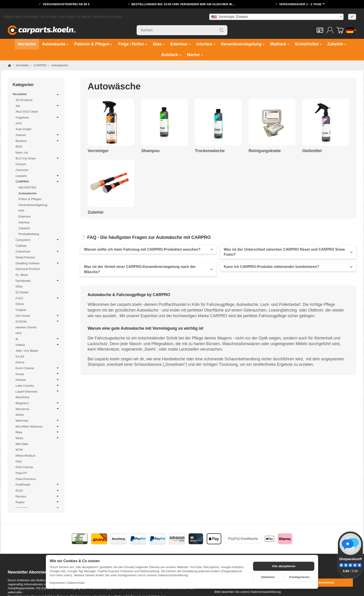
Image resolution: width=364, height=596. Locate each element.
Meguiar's (38, 403)
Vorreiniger (98, 151)
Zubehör (96, 212)
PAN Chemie (25, 467)
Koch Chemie (38, 368)
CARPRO (38, 181)
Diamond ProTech (28, 269)
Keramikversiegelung (33, 205)
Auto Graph (24, 129)
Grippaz (21, 310)
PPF (21, 211)
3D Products (24, 100)
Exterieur (25, 216)
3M (38, 106)
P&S (19, 461)
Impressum (57, 583)
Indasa (38, 345)
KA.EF (20, 357)
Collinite (21, 246)
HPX (19, 333)
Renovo (38, 496)
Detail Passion (26, 257)
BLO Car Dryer (38, 158)
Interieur (24, 222)
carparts (38, 176)
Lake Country (38, 386)
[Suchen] (182, 30)
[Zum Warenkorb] (340, 30)
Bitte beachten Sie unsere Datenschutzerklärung (248, 592)
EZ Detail (22, 292)
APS (19, 123)
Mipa (38, 432)
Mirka (38, 438)
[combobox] (276, 17)
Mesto (20, 415)
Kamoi (20, 362)
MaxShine (22, 397)
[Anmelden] (330, 30)
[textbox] (276, 17)
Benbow (38, 141)
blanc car (22, 152)
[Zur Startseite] (42, 30)
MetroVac (38, 420)
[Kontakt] (320, 30)
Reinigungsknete (265, 151)
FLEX (38, 298)
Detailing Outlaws (38, 263)
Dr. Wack (22, 275)
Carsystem (38, 240)
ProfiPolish (38, 485)
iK (38, 339)
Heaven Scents (26, 327)
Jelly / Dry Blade (27, 351)
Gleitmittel (312, 151)
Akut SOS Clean (27, 112)
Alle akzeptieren (284, 566)
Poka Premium (26, 479)
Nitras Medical (25, 456)
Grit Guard (38, 316)
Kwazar (38, 380)
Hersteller (36, 94)
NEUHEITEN (27, 187)
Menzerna (38, 409)
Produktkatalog (29, 234)
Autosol (38, 135)
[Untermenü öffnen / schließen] (58, 94)
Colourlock (38, 251)
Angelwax (38, 117)
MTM (19, 450)
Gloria (20, 304)
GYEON (38, 321)
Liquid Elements (38, 391)
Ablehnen (268, 577)
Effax (19, 286)
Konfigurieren (299, 577)
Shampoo (150, 151)
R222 (38, 490)
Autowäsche (27, 193)
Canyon (21, 164)
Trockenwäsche (210, 151)
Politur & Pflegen (30, 199)
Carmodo (22, 170)
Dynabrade (38, 281)
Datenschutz (76, 583)
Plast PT (21, 473)
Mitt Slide (22, 444)
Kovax (38, 374)
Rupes (38, 502)
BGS (19, 147)
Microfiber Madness (38, 426)
